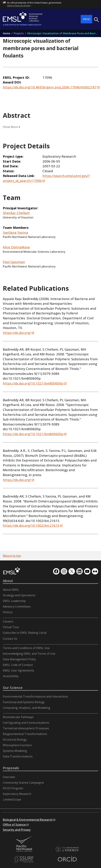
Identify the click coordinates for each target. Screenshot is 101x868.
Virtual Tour (11, 627)
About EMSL (11, 590)
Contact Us (10, 639)
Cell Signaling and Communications (26, 723)
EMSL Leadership (14, 601)
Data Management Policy (19, 659)
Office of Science (14, 825)
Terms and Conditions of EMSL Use (26, 648)
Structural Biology (15, 740)
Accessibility (11, 676)
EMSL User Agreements (19, 670)
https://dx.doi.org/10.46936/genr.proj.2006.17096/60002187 (50, 87)
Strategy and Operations (19, 595)
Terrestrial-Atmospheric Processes (26, 728)
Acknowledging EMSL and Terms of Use (29, 654)
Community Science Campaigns (23, 783)
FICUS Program (13, 788)
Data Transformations (18, 756)
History (8, 612)
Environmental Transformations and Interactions (35, 696)
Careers (8, 621)
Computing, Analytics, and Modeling (27, 708)
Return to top (12, 556)
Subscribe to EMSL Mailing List (23, 633)
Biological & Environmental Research (28, 820)
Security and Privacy (17, 830)
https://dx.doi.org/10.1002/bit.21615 (31, 525)
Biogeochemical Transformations (25, 734)
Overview (9, 777)
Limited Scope (12, 799)
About (8, 581)
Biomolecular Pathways (18, 717)
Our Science (13, 688)
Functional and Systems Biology (24, 702)
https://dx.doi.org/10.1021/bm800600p (33, 383)
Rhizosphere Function (17, 745)
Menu (86, 19)
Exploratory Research (17, 794)
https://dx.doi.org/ (17, 333)
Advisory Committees (17, 606)
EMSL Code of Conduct (18, 665)
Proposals (11, 768)
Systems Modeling (15, 751)
